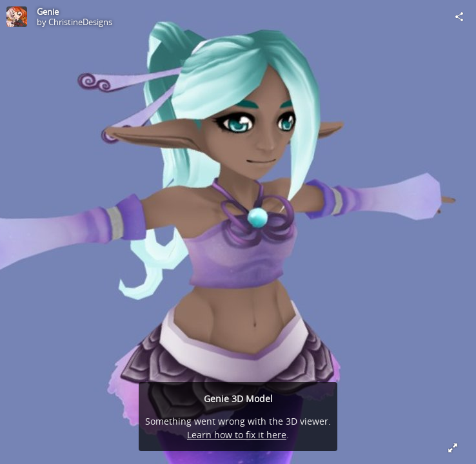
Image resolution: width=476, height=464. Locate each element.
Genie (48, 12)
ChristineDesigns (80, 22)
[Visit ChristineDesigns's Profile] (17, 17)
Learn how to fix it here (237, 435)
